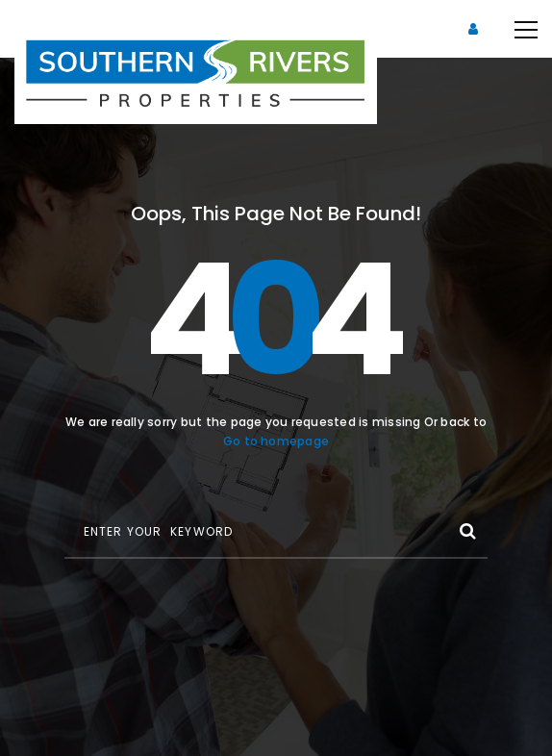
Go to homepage (276, 441)
